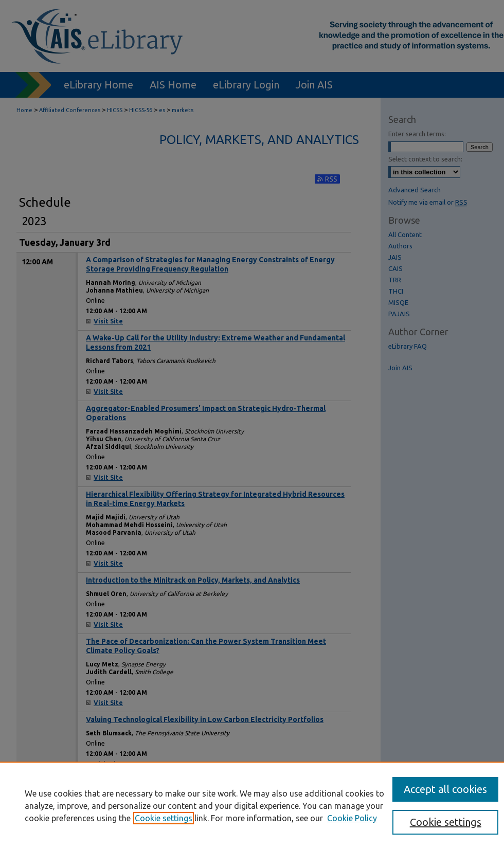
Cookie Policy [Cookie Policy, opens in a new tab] (352, 818)
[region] (252, 805)
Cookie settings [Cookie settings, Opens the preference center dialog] (446, 822)
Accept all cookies (445, 789)
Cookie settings (164, 818)
